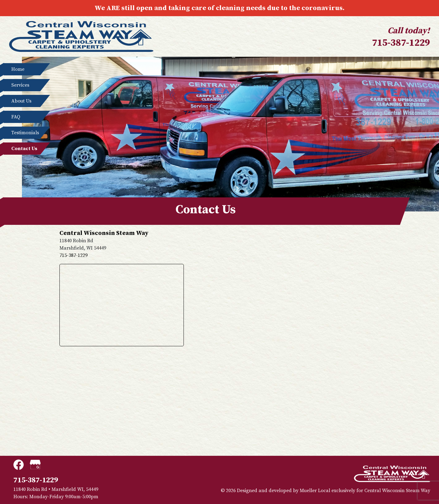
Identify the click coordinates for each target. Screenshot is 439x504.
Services (22, 85)
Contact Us (22, 149)
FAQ (22, 117)
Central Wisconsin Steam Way (397, 491)
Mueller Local (315, 491)
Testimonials (22, 133)
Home (22, 69)
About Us (22, 101)
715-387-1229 (401, 43)
